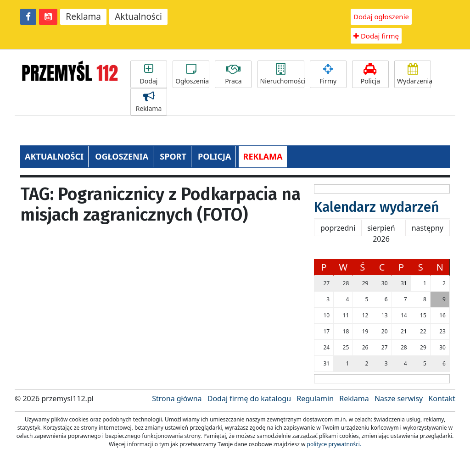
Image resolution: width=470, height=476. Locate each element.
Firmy (328, 74)
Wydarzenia (414, 74)
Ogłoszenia (192, 74)
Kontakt (442, 399)
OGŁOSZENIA (122, 156)
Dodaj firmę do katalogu (249, 399)
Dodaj (149, 74)
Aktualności (138, 17)
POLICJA (214, 156)
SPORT (173, 156)
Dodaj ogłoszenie (381, 17)
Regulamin (315, 399)
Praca (233, 74)
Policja (370, 74)
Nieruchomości (282, 74)
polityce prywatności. (334, 444)
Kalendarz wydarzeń (377, 207)
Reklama (83, 17)
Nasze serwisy (399, 399)
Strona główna (177, 399)
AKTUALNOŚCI (54, 156)
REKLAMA (263, 156)
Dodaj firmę (376, 36)
